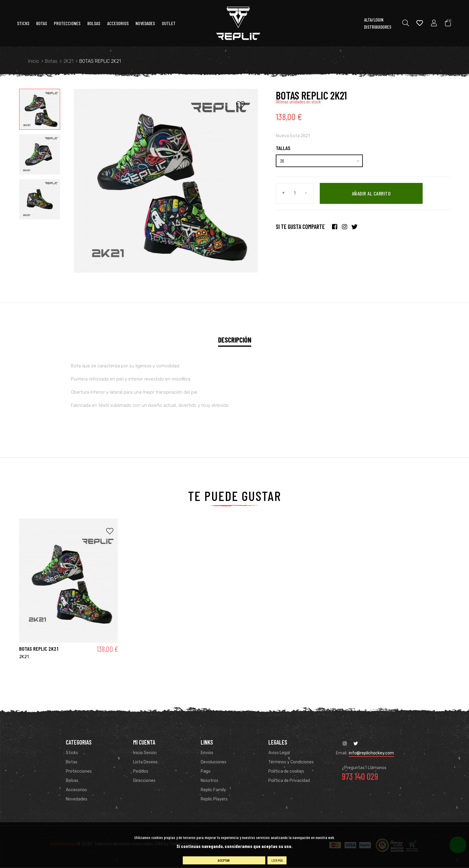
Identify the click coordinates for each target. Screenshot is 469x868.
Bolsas (94, 23)
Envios (207, 753)
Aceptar (224, 860)
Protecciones (67, 23)
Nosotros (210, 781)
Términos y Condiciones (291, 762)
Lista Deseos (145, 762)
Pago (206, 771)
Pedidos (141, 771)
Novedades (145, 23)
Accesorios (76, 790)
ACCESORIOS (118, 23)
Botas (42, 23)
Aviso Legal (279, 753)
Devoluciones (214, 762)
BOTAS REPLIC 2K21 (39, 649)
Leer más (277, 860)
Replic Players (214, 799)
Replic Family (213, 790)
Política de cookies (286, 771)
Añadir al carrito (372, 194)
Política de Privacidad (289, 781)
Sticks (23, 23)
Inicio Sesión (145, 753)
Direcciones (144, 781)
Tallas (283, 148)
